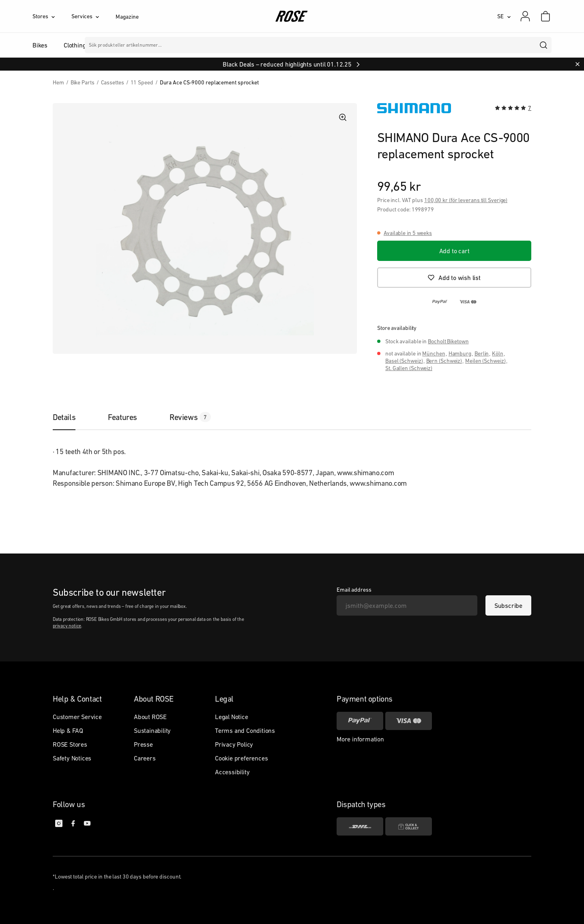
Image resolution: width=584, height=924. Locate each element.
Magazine (127, 17)
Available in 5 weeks (408, 233)
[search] (544, 45)
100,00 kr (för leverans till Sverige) (466, 200)
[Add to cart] (454, 251)
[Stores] (52, 16)
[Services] (93, 16)
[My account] (525, 16)
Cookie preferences (241, 758)
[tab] (72, 417)
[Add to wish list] (454, 278)
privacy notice (67, 626)
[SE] (504, 16)
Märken (246, 45)
